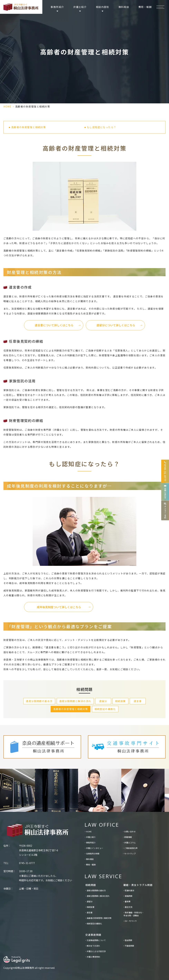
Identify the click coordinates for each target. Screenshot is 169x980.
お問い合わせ (130, 831)
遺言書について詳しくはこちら (54, 325)
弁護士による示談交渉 (96, 951)
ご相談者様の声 (131, 848)
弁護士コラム (130, 843)
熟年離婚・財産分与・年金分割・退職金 (134, 914)
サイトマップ (130, 854)
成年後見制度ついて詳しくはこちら (59, 607)
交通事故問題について (96, 940)
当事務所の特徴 (93, 854)
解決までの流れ (93, 946)
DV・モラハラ (131, 921)
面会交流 (129, 907)
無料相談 (124, 7)
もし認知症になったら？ (102, 127)
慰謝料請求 (130, 890)
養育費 (128, 901)
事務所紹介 (91, 843)
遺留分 (103, 701)
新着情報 (128, 837)
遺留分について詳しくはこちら (116, 325)
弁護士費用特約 (93, 957)
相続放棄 (120, 701)
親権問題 (129, 896)
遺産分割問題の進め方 (39, 701)
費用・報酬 (145, 7)
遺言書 (138, 701)
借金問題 (128, 940)
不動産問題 (129, 946)
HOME (7, 106)
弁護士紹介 (91, 837)
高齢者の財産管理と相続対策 (29, 127)
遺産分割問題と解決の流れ (75, 701)
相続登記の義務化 (105, 709)
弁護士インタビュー (95, 848)
